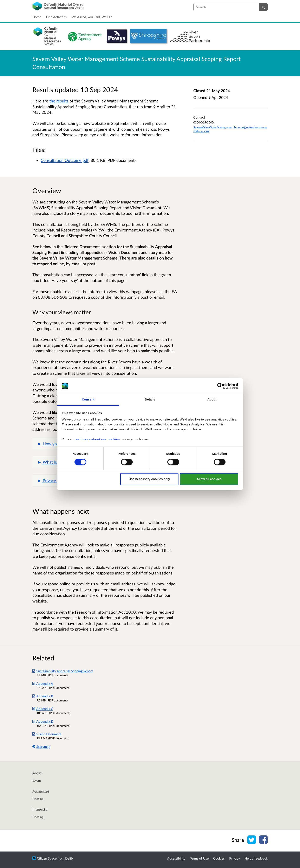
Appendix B (43, 696)
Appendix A (43, 683)
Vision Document (47, 734)
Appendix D (43, 721)
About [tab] (212, 400)
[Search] (263, 7)
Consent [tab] (88, 400)
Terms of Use (199, 858)
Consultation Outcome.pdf (65, 160)
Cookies (219, 858)
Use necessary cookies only (149, 479)
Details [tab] (150, 400)
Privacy (235, 858)
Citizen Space (47, 858)
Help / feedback (256, 858)
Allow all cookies (209, 479)
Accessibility (176, 858)
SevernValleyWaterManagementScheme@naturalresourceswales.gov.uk (230, 129)
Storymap (41, 746)
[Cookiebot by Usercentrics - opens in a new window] (220, 386)
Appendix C (43, 709)
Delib (69, 858)
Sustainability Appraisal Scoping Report (63, 671)
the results (59, 101)
